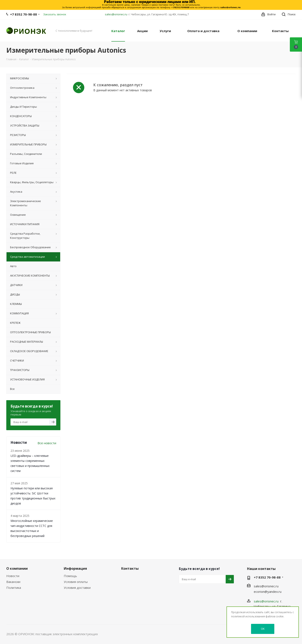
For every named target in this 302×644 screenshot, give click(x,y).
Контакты (130, 568)
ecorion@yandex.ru (268, 592)
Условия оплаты (76, 582)
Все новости (47, 443)
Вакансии (13, 582)
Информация (75, 568)
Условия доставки (77, 588)
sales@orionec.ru (116, 14)
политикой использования (248, 616)
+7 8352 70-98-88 (23, 14)
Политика (14, 588)
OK (263, 629)
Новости (13, 576)
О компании (17, 568)
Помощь (70, 576)
